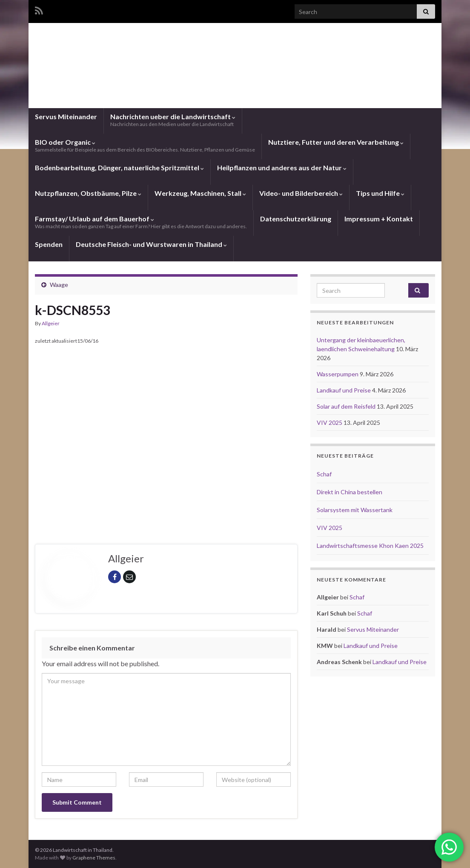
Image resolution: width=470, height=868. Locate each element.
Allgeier (51, 323)
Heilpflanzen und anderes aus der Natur (282, 168)
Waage (59, 285)
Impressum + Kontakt (379, 219)
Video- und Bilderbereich (301, 193)
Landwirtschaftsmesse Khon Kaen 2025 (370, 546)
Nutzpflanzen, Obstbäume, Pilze (88, 193)
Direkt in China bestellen (350, 492)
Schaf (324, 474)
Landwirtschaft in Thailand (235, 74)
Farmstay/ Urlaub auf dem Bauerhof (141, 222)
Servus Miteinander (66, 116)
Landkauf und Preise (344, 390)
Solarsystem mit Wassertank (355, 510)
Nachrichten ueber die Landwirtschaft (173, 120)
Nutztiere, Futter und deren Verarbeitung (336, 142)
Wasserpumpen (338, 374)
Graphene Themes (94, 858)
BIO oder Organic (145, 145)
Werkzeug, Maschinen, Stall (200, 193)
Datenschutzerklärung (296, 219)
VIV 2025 (330, 423)
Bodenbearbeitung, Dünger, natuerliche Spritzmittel (119, 168)
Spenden (49, 244)
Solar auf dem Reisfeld (347, 406)
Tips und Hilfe (380, 193)
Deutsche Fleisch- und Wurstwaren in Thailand (151, 244)
